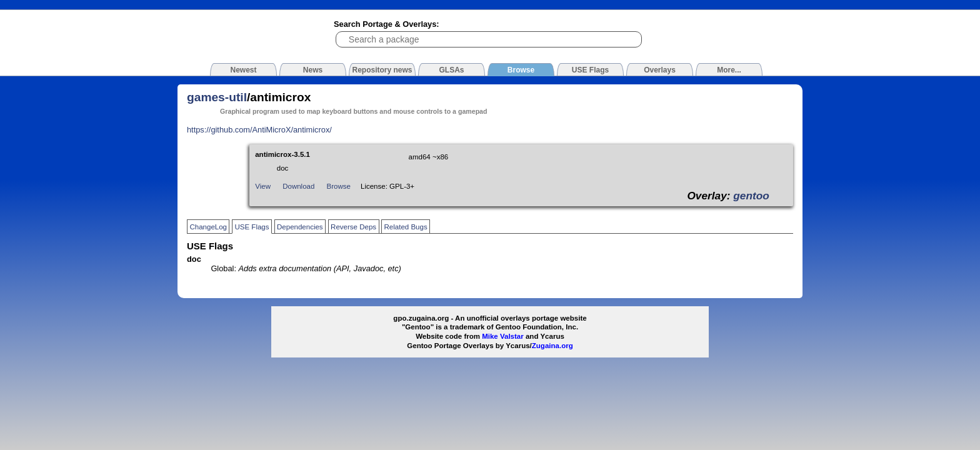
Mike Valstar (503, 336)
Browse (339, 186)
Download (298, 186)
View (263, 186)
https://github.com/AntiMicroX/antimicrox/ (259, 130)
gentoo (751, 196)
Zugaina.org (552, 346)
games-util (217, 97)
